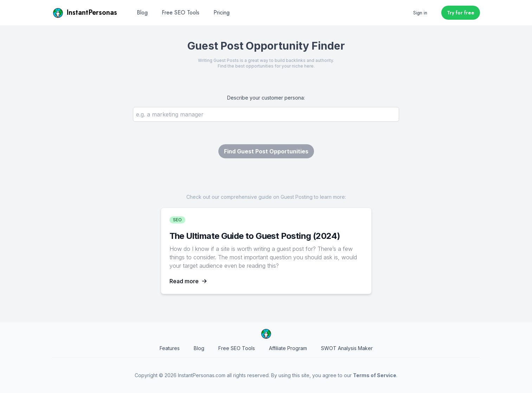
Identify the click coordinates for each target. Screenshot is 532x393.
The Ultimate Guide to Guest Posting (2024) (255, 236)
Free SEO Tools (181, 12)
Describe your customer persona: (266, 98)
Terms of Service (375, 375)
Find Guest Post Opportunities (266, 151)
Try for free (461, 13)
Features (170, 348)
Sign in (420, 13)
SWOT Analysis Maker (347, 348)
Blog (142, 12)
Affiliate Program (288, 348)
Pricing (222, 12)
